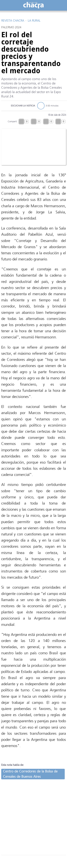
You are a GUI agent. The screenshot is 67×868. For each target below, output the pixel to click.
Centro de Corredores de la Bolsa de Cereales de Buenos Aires (30, 774)
